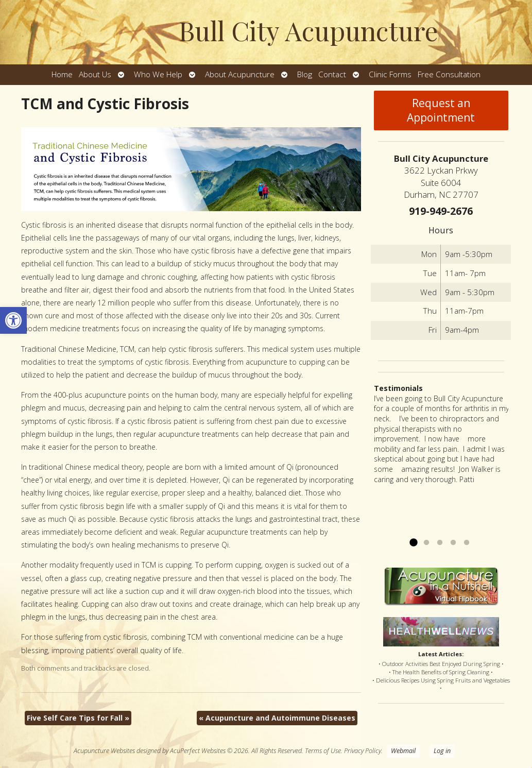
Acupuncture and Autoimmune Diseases (277, 718)
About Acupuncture (240, 74)
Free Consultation (449, 74)
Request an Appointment (441, 110)
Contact (332, 74)
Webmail (403, 751)
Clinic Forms (390, 74)
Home (62, 74)
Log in (442, 751)
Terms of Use (323, 751)
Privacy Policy (363, 751)
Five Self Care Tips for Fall (78, 718)
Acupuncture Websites (104, 751)
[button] (13, 320)
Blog (305, 74)
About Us (95, 74)
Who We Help (158, 74)
